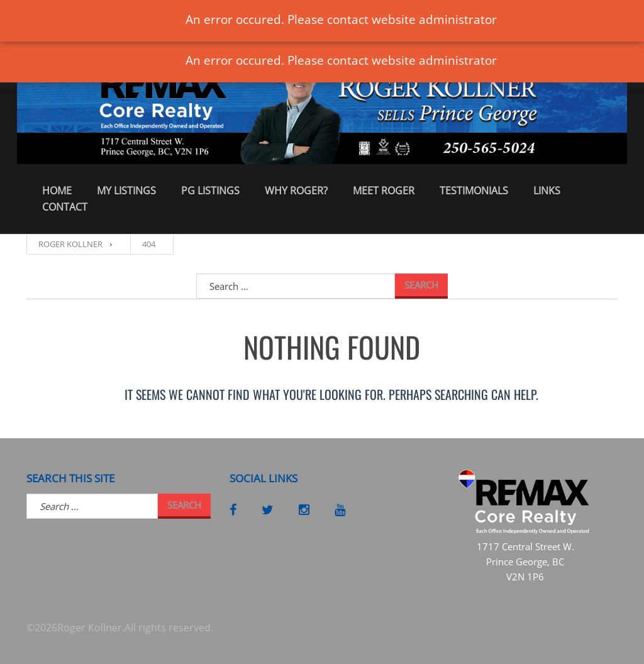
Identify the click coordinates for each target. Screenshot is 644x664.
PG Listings (210, 191)
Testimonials (474, 191)
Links (547, 191)
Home (57, 191)
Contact (65, 207)
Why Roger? (296, 191)
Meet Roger (384, 191)
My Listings (126, 191)
